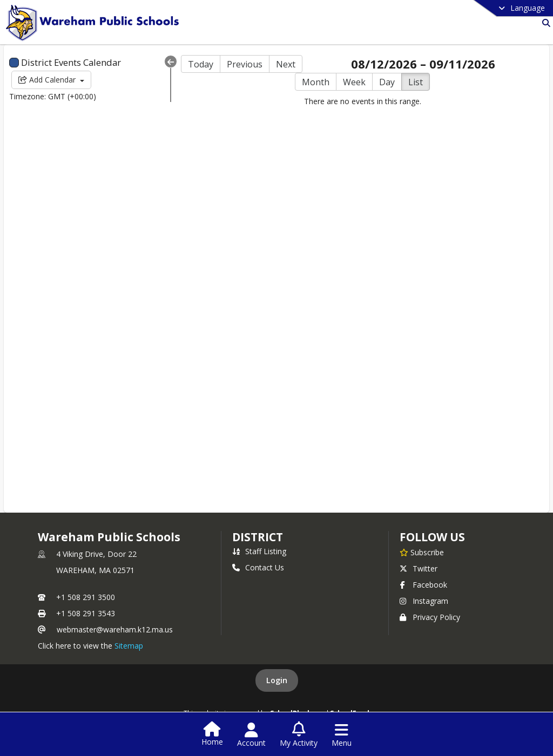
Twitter (419, 568)
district (258, 537)
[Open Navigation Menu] (342, 735)
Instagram (424, 601)
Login (277, 680)
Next (286, 64)
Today (201, 64)
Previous (245, 64)
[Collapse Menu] (171, 62)
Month (316, 82)
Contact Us (258, 567)
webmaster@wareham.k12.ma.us (115, 629)
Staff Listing (259, 551)
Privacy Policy (430, 617)
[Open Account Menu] (251, 735)
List (416, 82)
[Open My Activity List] (299, 735)
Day (387, 82)
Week (354, 82)
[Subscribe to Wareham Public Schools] (422, 552)
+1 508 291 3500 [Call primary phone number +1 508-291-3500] (86, 597)
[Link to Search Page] (544, 23)
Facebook (423, 585)
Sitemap (129, 646)
